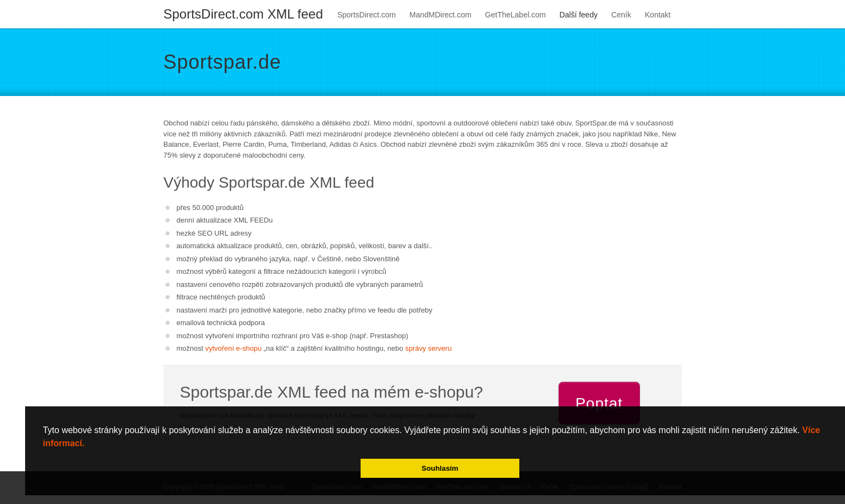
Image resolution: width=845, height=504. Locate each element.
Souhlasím (440, 468)
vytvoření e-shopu (233, 348)
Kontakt (658, 15)
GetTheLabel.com (515, 15)
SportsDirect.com (366, 15)
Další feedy (578, 15)
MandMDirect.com (441, 15)
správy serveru (429, 348)
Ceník (621, 15)
